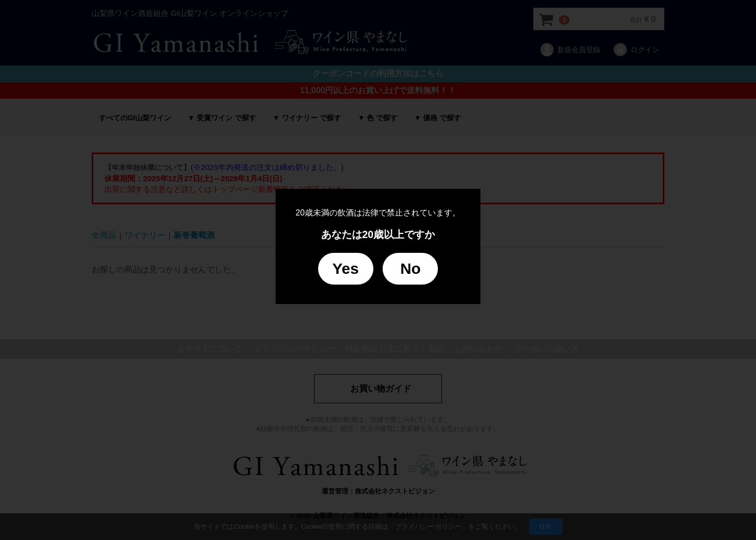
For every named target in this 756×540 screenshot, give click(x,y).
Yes (346, 268)
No (410, 268)
